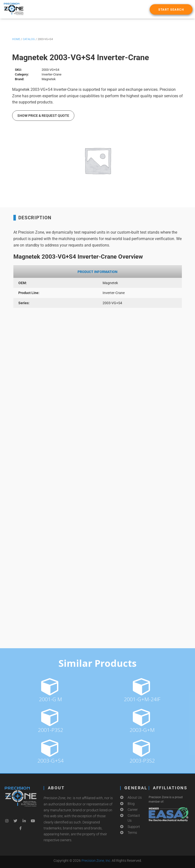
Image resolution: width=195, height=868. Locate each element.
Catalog (29, 39)
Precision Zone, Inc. (96, 861)
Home (16, 39)
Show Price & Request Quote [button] (43, 116)
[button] (171, 9)
